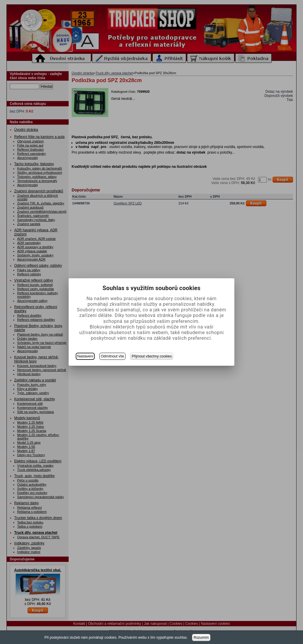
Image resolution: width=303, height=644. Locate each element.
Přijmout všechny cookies (152, 356)
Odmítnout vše (112, 356)
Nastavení (85, 356)
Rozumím (201, 638)
